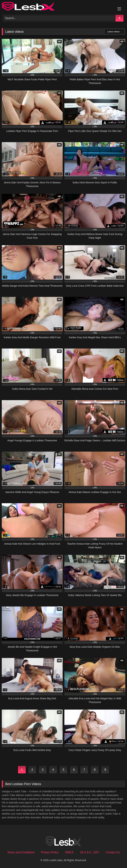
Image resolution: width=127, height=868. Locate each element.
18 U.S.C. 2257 (90, 852)
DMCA (69, 852)
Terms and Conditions (21, 852)
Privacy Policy (50, 852)
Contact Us (113, 852)
